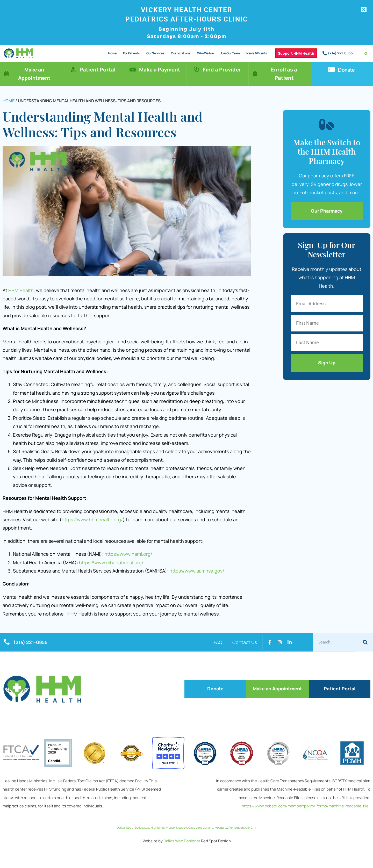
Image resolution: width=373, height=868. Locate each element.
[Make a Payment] (133, 70)
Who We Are (205, 53)
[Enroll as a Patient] (255, 74)
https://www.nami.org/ (128, 554)
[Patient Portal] (73, 70)
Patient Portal (98, 70)
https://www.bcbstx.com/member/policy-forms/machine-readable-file (305, 805)
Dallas (121, 827)
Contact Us (245, 642)
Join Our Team (230, 53)
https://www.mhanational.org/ (111, 562)
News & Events (257, 53)
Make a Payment (160, 70)
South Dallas (135, 827)
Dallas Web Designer (182, 840)
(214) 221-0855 (340, 53)
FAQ (218, 642)
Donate (346, 70)
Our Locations (181, 53)
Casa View (195, 827)
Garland (208, 827)
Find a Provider (222, 70)
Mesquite (221, 827)
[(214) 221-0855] (325, 53)
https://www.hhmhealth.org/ (92, 519)
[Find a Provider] (197, 70)
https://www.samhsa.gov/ (197, 571)
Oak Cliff (251, 827)
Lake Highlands (155, 827)
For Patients (131, 53)
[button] (366, 54)
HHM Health (21, 290)
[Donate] (332, 70)
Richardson (236, 827)
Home (112, 53)
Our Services (155, 53)
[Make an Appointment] (6, 74)
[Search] (364, 642)
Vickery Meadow (177, 827)
